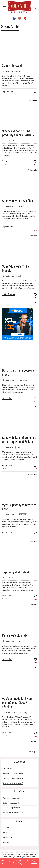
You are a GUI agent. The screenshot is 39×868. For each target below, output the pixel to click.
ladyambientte (7, 91)
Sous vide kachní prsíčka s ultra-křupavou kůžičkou (19, 440)
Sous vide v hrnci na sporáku (12, 798)
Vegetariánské (8, 837)
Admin (4, 161)
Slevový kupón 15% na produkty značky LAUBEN (18, 133)
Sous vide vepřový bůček (18, 201)
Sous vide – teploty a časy (11, 808)
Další (31, 752)
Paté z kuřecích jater (15, 635)
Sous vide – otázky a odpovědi (13, 778)
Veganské (6, 842)
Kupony (6, 141)
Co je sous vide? (8, 769)
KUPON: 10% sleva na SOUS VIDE (14, 813)
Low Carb (6, 828)
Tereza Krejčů (7, 465)
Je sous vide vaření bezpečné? (13, 783)
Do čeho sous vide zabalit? (12, 803)
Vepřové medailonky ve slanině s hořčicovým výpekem (17, 703)
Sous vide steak (12, 65)
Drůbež (18, 276)
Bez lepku (6, 833)
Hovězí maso (19, 71)
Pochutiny (22, 641)
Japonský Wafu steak (16, 572)
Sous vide (12, 141)
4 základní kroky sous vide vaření (14, 773)
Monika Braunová (8, 294)
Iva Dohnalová (7, 398)
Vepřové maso (19, 206)
